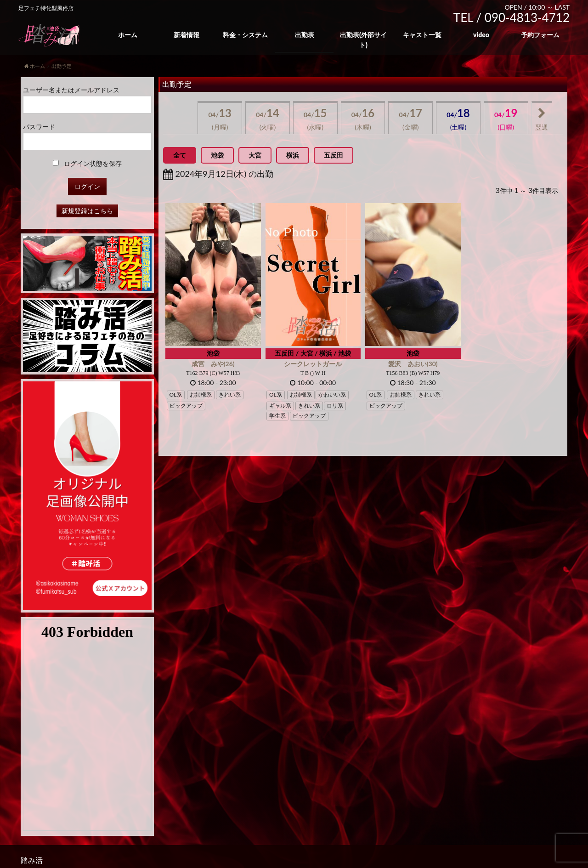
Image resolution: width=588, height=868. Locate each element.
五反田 (334, 155)
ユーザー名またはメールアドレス (71, 90)
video (481, 35)
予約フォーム (540, 35)
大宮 (255, 155)
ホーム (128, 35)
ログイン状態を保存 (88, 163)
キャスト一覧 (422, 35)
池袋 (217, 155)
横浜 (293, 155)
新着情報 (187, 35)
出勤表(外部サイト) (363, 40)
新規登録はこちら (87, 211)
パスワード (39, 127)
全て (180, 155)
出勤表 (305, 35)
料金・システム (245, 35)
